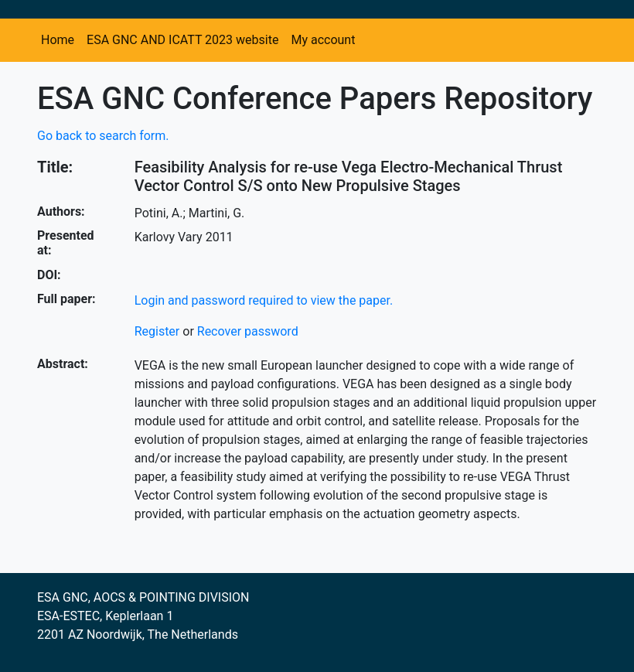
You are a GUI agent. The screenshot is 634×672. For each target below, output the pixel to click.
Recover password (248, 331)
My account (323, 40)
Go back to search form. (103, 136)
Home (58, 40)
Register (157, 331)
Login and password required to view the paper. (264, 300)
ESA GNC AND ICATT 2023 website (182, 40)
